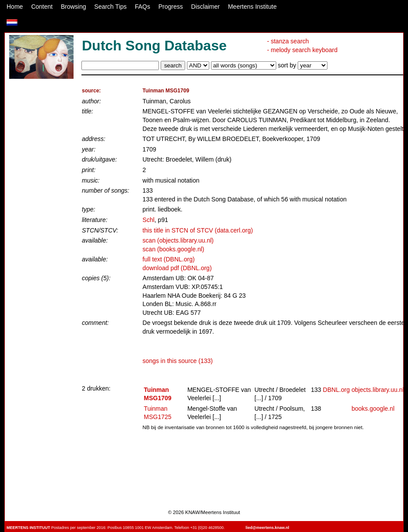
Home (15, 7)
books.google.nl (373, 409)
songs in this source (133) (178, 361)
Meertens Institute (252, 7)
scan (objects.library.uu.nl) (178, 240)
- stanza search (288, 41)
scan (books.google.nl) (174, 249)
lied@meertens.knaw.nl (267, 528)
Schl (149, 220)
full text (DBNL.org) (169, 259)
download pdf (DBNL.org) (177, 268)
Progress (171, 7)
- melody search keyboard (302, 50)
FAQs (142, 7)
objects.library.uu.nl (378, 390)
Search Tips (110, 7)
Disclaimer (206, 7)
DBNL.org (336, 390)
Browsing (74, 7)
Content (42, 7)
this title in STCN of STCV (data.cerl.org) (198, 230)
